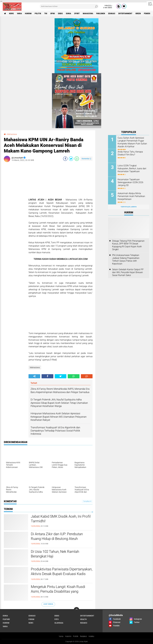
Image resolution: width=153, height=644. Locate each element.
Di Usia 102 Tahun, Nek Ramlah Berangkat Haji (55, 554)
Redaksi (83, 636)
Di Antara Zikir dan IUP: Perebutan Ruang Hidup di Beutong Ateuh (57, 536)
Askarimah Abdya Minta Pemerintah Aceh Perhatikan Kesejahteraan (131, 196)
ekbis (60, 13)
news (11, 13)
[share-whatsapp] (77, 159)
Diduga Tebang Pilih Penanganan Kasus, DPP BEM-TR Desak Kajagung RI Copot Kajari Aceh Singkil (128, 245)
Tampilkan (87, 501)
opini (53, 13)
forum (31, 619)
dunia (68, 13)
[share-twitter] (71, 159)
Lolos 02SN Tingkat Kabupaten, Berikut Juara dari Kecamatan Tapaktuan (132, 168)
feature (6, 619)
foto (56, 619)
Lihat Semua (48, 604)
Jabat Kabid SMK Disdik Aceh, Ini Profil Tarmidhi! (61, 519)
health (83, 619)
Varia (61, 636)
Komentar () (86, 159)
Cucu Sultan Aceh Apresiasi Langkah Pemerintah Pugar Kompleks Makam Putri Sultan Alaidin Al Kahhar (132, 142)
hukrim (28, 13)
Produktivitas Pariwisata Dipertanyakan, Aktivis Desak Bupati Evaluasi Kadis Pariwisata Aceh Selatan (62, 574)
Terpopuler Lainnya (129, 207)
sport (77, 13)
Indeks (91, 636)
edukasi (112, 13)
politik (38, 13)
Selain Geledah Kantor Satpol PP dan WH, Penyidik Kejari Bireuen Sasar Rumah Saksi (128, 272)
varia (19, 13)
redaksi (84, 623)
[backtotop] (76, 610)
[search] (69, 6)
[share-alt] (34, 376)
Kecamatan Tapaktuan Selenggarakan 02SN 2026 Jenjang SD (130, 182)
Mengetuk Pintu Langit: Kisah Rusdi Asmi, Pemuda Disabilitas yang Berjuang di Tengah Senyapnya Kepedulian (58, 594)
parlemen (101, 13)
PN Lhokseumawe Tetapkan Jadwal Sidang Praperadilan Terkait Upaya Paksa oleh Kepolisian (126, 259)
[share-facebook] (65, 159)
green (138, 13)
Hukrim (68, 636)
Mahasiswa (88, 13)
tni (46, 13)
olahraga (59, 623)
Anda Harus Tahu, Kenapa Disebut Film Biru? (130, 153)
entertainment (125, 13)
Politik (76, 636)
